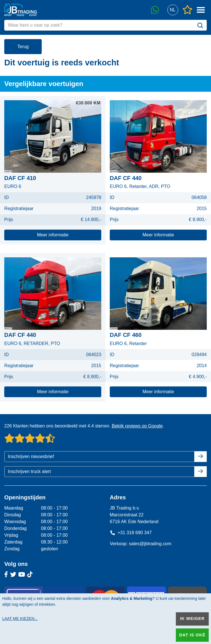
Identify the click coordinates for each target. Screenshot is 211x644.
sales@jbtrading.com (150, 544)
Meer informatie (53, 235)
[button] (173, 10)
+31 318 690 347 (131, 533)
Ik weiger (192, 619)
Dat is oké (192, 635)
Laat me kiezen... (20, 619)
